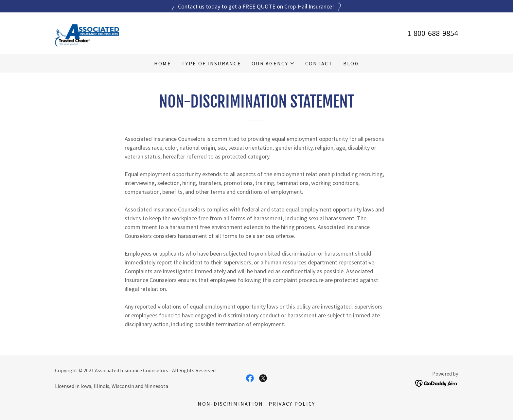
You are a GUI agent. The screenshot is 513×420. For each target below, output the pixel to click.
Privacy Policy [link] (292, 404)
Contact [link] (319, 63)
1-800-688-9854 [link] (433, 33)
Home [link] (163, 63)
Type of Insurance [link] (211, 63)
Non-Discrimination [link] (230, 404)
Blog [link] (351, 63)
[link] (87, 33)
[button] (273, 63)
